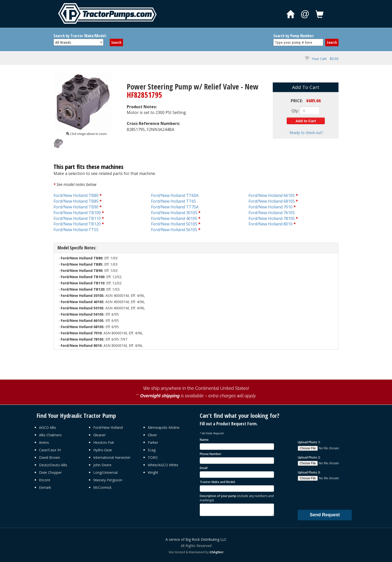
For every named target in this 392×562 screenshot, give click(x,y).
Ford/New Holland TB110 (77, 218)
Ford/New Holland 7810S (272, 218)
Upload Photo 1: (309, 442)
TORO (153, 457)
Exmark (45, 487)
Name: (204, 440)
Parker (153, 442)
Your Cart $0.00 (325, 59)
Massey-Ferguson (108, 480)
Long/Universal (105, 472)
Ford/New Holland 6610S (272, 195)
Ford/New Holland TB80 (76, 195)
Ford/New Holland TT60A (175, 195)
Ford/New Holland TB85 (76, 201)
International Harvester (112, 457)
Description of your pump (237, 498)
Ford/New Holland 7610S (272, 213)
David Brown (49, 457)
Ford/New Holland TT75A (175, 207)
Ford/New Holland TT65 (173, 201)
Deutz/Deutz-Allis (53, 465)
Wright (153, 472)
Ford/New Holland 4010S (174, 218)
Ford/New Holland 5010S (174, 224)
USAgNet (216, 552)
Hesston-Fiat (104, 442)
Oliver (152, 435)
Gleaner (99, 435)
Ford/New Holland (108, 427)
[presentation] (336, 495)
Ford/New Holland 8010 (270, 224)
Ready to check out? (306, 133)
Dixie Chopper (50, 472)
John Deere (102, 465)
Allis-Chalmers (50, 435)
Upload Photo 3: (309, 472)
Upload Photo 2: (309, 457)
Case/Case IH (50, 450)
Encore (45, 480)
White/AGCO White (163, 465)
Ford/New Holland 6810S (272, 201)
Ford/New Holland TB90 (76, 207)
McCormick (102, 487)
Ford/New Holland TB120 (77, 224)
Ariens (44, 442)
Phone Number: (211, 454)
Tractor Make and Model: (218, 482)
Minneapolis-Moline (164, 427)
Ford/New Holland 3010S (174, 213)
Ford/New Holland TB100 (77, 213)
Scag (152, 450)
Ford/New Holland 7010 (270, 207)
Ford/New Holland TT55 (76, 230)
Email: (204, 468)
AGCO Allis (47, 427)
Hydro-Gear (103, 450)
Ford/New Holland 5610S (174, 230)
